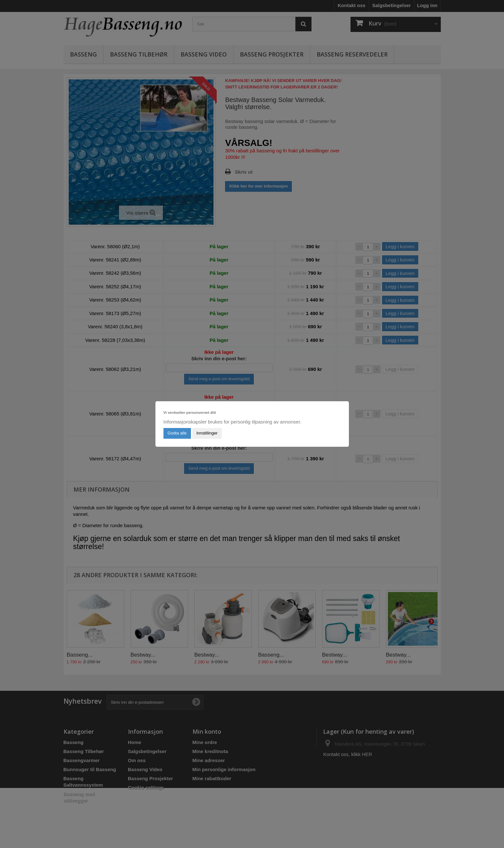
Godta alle (177, 433)
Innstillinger (207, 433)
